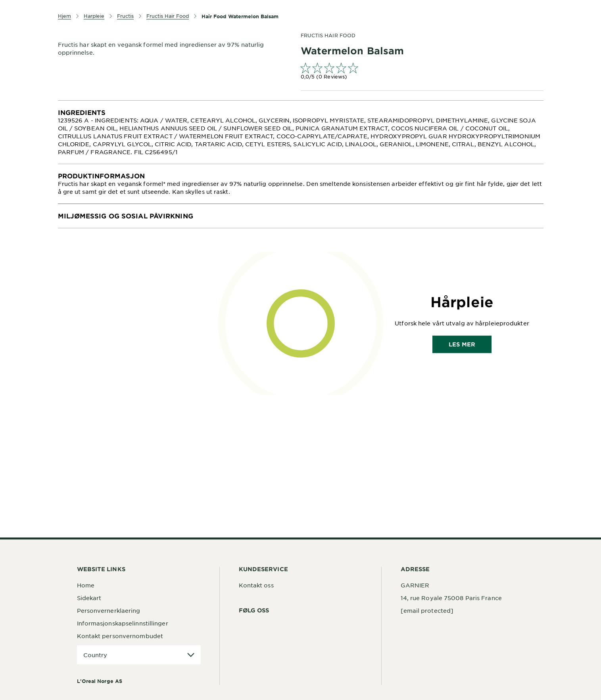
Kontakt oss (256, 585)
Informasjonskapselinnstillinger (123, 623)
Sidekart (89, 598)
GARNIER (415, 585)
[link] (422, 72)
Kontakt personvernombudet (120, 636)
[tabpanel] (301, 132)
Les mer (462, 344)
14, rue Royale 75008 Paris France (451, 598)
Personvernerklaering (109, 610)
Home (86, 585)
